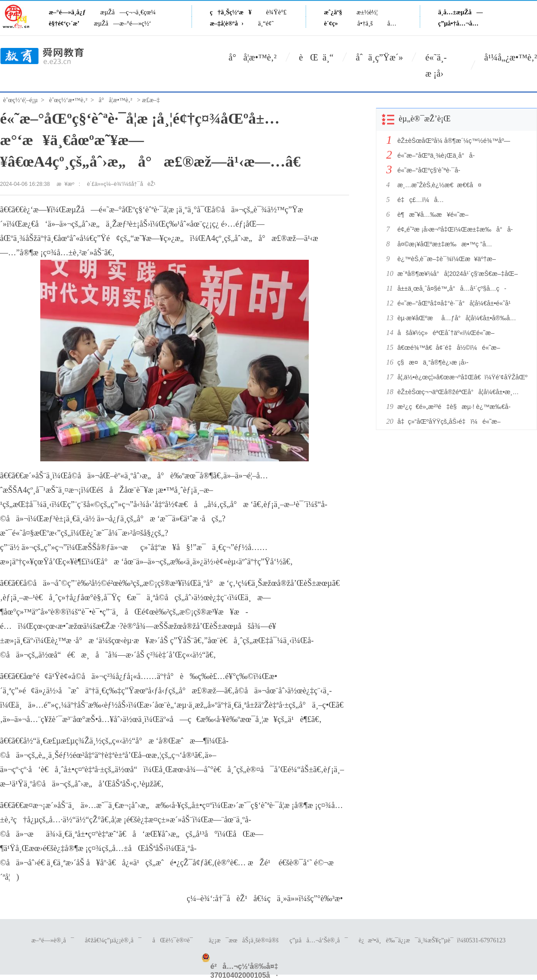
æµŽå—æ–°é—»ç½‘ (123, 24)
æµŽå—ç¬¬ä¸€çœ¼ (128, 12)
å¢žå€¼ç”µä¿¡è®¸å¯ (113, 940)
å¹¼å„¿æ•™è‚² (511, 57)
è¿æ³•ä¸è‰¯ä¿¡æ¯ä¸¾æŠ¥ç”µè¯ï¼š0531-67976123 (432, 940)
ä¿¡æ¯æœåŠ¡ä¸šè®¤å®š (243, 940)
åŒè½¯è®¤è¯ (175, 940)
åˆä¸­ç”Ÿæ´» (379, 57)
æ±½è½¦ (367, 12)
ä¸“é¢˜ (266, 24)
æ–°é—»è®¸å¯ (53, 940)
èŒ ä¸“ (316, 57)
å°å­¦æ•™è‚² (253, 57)
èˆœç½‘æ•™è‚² (68, 100)
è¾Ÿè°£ (277, 12)
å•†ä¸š (365, 24)
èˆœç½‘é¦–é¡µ (20, 100)
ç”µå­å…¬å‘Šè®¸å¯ (319, 940)
